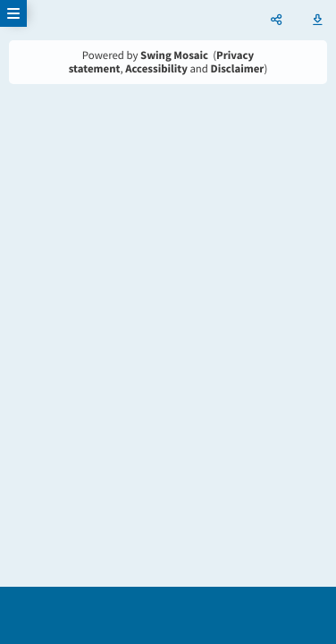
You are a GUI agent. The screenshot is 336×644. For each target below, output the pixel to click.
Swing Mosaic (174, 55)
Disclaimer (238, 69)
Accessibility (156, 69)
